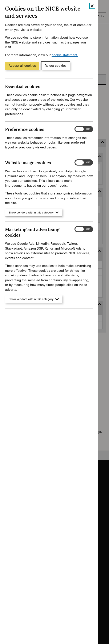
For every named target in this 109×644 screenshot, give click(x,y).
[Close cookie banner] (92, 6)
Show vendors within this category (34, 213)
